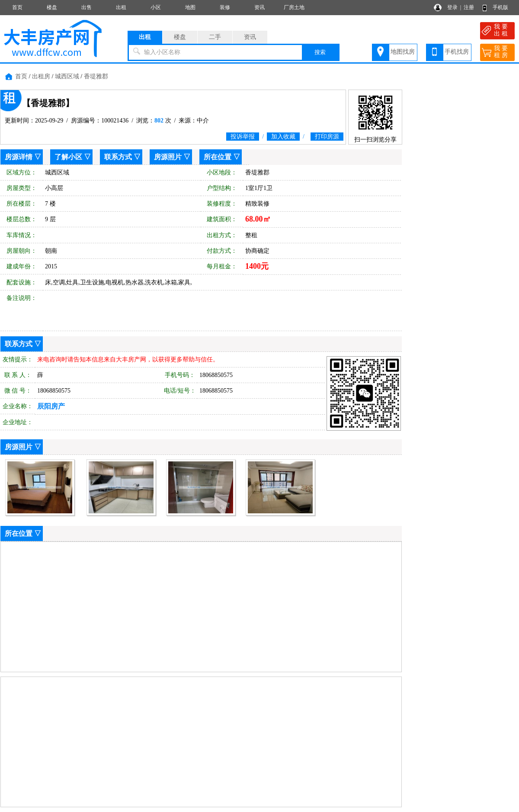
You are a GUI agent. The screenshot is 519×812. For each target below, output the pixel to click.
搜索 (320, 52)
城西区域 (67, 76)
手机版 (500, 7)
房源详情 (19, 157)
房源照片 (168, 157)
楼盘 (52, 7)
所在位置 (218, 157)
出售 (86, 7)
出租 (121, 7)
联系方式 (118, 157)
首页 (17, 7)
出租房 (41, 76)
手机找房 (457, 52)
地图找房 (403, 52)
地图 (190, 7)
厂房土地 (294, 7)
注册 (469, 7)
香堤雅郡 (96, 76)
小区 (156, 7)
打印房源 (327, 137)
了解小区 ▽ (73, 157)
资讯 (259, 7)
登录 (452, 7)
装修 (225, 7)
